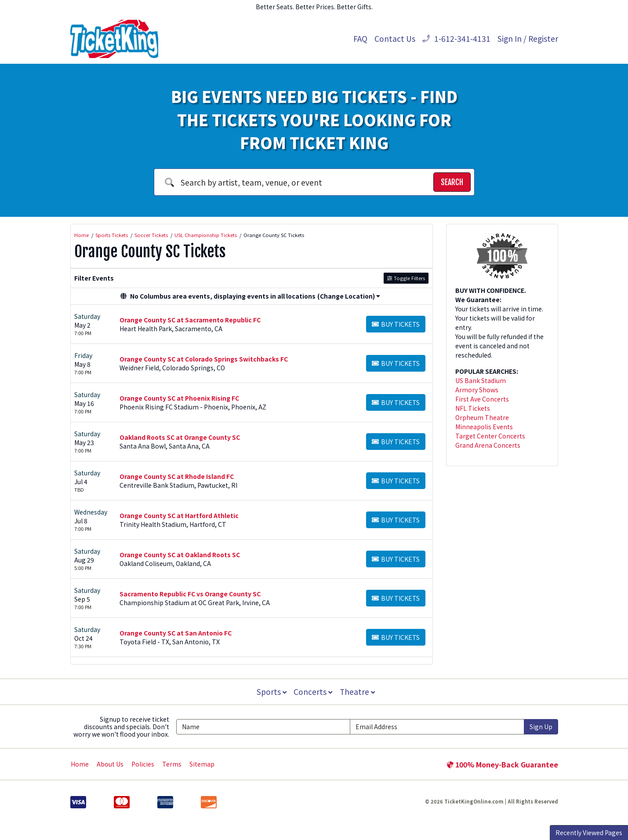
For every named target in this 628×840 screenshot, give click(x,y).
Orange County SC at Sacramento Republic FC (190, 320)
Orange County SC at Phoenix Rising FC (179, 398)
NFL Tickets (473, 408)
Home (80, 764)
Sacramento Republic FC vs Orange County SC (190, 594)
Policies (143, 764)
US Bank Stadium (481, 380)
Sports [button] (271, 692)
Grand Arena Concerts (488, 445)
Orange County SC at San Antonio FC (176, 633)
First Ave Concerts (482, 399)
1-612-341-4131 (456, 38)
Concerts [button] (313, 692)
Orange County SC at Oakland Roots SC (180, 555)
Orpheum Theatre (482, 417)
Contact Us (395, 38)
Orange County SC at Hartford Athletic (179, 515)
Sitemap (202, 764)
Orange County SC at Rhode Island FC (177, 476)
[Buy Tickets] (396, 324)
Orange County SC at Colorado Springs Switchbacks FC (204, 359)
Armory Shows (477, 390)
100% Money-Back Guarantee (502, 764)
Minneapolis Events (484, 427)
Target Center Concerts (490, 436)
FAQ (360, 38)
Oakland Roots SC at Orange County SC (180, 437)
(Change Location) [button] (349, 296)
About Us (110, 764)
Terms (172, 764)
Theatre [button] (358, 692)
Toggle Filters (406, 278)
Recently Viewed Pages (589, 833)
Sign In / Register (528, 38)
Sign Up (541, 727)
